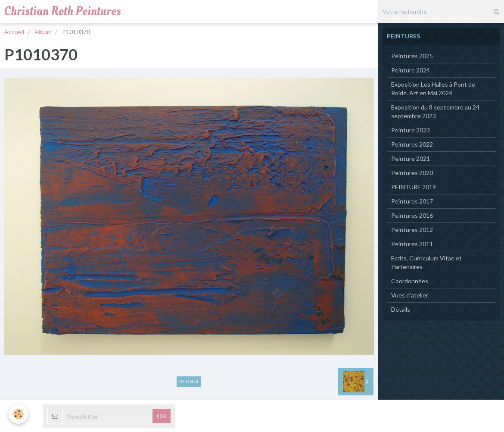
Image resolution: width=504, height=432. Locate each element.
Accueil (14, 32)
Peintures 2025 (412, 56)
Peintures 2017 (412, 201)
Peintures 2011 (412, 244)
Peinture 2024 (411, 70)
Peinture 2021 (411, 158)
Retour (189, 381)
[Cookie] (18, 414)
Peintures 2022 (412, 144)
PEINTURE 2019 (414, 187)
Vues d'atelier (410, 295)
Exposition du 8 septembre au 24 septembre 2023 (435, 111)
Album (43, 32)
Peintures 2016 (412, 215)
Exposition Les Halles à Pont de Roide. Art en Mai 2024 (433, 89)
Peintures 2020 (412, 173)
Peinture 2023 (411, 130)
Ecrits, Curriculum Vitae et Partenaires (426, 262)
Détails (401, 309)
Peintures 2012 (412, 230)
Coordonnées (410, 281)
